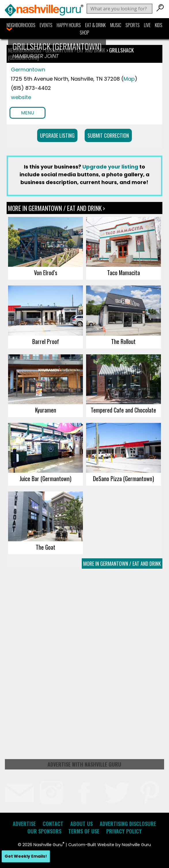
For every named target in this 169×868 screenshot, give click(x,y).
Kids (159, 25)
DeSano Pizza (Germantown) (124, 479)
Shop (84, 33)
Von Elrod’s (46, 273)
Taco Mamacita (124, 273)
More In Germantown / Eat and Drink (122, 563)
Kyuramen (46, 410)
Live (147, 25)
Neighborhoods (21, 25)
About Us (81, 824)
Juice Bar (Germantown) (45, 479)
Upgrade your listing (110, 167)
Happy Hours (69, 25)
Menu (27, 113)
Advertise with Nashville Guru (84, 764)
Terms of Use (84, 831)
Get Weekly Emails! (26, 856)
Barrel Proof (46, 341)
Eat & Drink (95, 25)
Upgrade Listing (57, 135)
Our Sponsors (44, 831)
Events (46, 25)
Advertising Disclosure (128, 824)
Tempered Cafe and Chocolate (123, 410)
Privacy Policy (124, 831)
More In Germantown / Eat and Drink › (56, 208)
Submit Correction (108, 135)
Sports (133, 25)
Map (129, 79)
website (21, 97)
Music (116, 25)
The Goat (45, 547)
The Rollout (123, 341)
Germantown (28, 70)
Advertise (24, 824)
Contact (53, 824)
